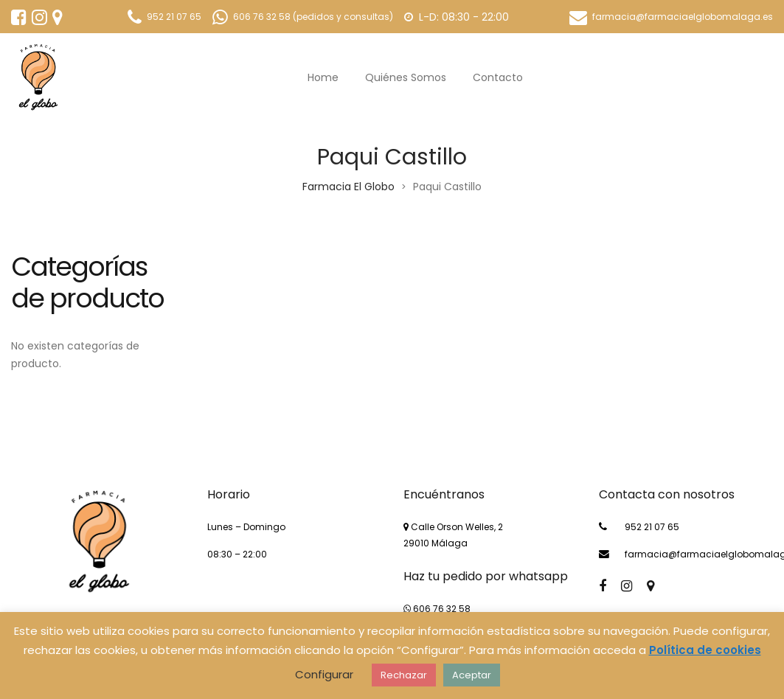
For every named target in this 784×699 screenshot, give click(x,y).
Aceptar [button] (472, 675)
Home (323, 77)
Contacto (498, 77)
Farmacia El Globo (348, 187)
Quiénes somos (406, 77)
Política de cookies (705, 650)
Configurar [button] (324, 674)
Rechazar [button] (404, 675)
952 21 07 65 (652, 527)
